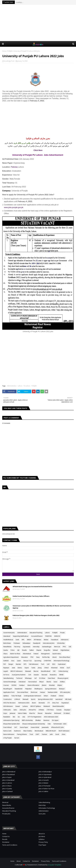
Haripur (43, 692)
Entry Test (56, 703)
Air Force (6, 675)
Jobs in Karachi (44, 780)
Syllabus (6, 696)
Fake (49, 724)
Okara (5, 654)
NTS (25, 664)
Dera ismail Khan (23, 692)
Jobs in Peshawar (45, 786)
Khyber (60, 685)
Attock (54, 657)
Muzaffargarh (8, 689)
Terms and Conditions (10, 845)
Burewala (42, 703)
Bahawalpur (27, 643)
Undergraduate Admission (32, 696)
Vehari (46, 696)
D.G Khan (42, 678)
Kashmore (17, 731)
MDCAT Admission (17, 671)
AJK (18, 650)
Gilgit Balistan (65, 650)
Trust (31, 734)
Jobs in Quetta (7, 789)
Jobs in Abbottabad (9, 772)
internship (36, 647)
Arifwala (41, 710)
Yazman (44, 734)
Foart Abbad (7, 727)
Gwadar (36, 675)
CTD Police (50, 710)
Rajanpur (6, 668)
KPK (23, 640)
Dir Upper (55, 720)
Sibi (14, 717)
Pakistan (14, 167)
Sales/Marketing (8, 678)
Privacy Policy (43, 842)
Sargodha (47, 650)
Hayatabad (65, 703)
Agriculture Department (11, 657)
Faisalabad (55, 640)
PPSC (64, 647)
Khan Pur (32, 713)
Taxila (33, 668)
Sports (33, 699)
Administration (12, 386)
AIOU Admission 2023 (51, 717)
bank (17, 640)
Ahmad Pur (32, 710)
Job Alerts (42, 836)
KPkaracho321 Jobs (58, 727)
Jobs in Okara (7, 786)
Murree (36, 671)
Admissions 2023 (24, 703)
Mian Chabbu (28, 731)
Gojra (5, 713)
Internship (42, 805)
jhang (40, 668)
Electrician (34, 692)
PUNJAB (10, 51)
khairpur (62, 689)
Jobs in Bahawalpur (45, 772)
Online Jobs (7, 710)
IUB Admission (8, 706)
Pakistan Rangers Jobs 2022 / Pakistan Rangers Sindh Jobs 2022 (36, 615)
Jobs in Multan (43, 783)
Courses (6, 685)
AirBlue (62, 682)
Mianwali (28, 671)
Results (24, 650)
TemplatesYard (32, 865)
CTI (49, 703)
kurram (17, 738)
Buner (34, 703)
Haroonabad (32, 682)
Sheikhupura (38, 689)
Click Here (38, 150)
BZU (54, 664)
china (63, 734)
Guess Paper (24, 727)
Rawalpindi (37, 643)
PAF (5, 664)
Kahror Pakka (22, 713)
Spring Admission (51, 689)
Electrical (5, 802)
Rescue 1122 (28, 661)
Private (62, 633)
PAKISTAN (48, 636)
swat (13, 668)
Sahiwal (55, 650)
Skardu (49, 682)
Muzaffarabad (46, 671)
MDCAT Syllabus (36, 706)
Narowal (44, 675)
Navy (38, 657)
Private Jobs (6, 814)
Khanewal (54, 668)
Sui (19, 717)
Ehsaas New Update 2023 (12, 724)
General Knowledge (10, 682)
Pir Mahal (67, 713)
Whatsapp (28, 678)
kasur (56, 682)
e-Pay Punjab (8, 738)
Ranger (11, 664)
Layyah (6, 671)
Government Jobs (9, 633)
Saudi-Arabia (57, 654)
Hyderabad (62, 664)
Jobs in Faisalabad (8, 774)
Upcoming (38, 661)
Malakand (47, 706)
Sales (15, 710)
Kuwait (18, 706)
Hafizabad (22, 682)
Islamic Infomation (33, 685)
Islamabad (7, 636)
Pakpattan (28, 689)
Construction (8, 699)
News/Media (7, 647)
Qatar (19, 661)
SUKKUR (6, 661)
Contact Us (6, 836)
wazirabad (59, 699)
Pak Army (17, 647)
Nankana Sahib (53, 692)
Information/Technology (61, 661)
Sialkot (32, 650)
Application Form (9, 692)
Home (4, 51)
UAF (48, 664)
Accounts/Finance (37, 636)
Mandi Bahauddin (58, 706)
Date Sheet (51, 678)
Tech (43, 664)
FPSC (32, 657)
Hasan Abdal (35, 727)
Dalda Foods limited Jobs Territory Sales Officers (31, 596)
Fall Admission (34, 664)
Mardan (18, 664)
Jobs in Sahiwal (7, 791)
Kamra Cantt (7, 731)
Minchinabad (39, 731)
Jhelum (44, 685)
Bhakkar (38, 720)
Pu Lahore (27, 386)
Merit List (57, 647)
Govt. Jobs (42, 814)
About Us (42, 834)
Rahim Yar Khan (15, 654)
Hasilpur (22, 685)
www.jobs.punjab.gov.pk (14, 207)
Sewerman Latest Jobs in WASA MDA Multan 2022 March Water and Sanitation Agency (42, 607)
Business (46, 720)
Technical (19, 678)
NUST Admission (64, 731)
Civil (30, 675)
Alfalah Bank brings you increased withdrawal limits (32, 587)
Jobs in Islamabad (8, 780)
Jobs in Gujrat (7, 777)
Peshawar (17, 643)
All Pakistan (37, 640)
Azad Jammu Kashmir (19, 675)
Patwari (36, 654)
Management (45, 654)
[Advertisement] (39, 23)
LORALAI (17, 699)
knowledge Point (9, 61)
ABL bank (68, 699)
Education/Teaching (36, 633)
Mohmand (58, 713)
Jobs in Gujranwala (45, 774)
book (57, 734)
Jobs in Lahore (7, 783)
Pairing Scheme (22, 734)
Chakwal (53, 696)
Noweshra (53, 675)
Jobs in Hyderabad (45, 777)
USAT (37, 734)
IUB (70, 647)
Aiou (13, 661)
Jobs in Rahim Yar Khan (46, 789)
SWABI (61, 675)
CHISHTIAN (47, 661)
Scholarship (61, 643)
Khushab (52, 685)
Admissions (65, 640)
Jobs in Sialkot (43, 791)
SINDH (29, 640)
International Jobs (49, 643)
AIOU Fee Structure (9, 703)
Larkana (25, 706)
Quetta (6, 650)
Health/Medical (8, 640)
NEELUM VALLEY (51, 731)
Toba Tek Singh (16, 696)
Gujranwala (27, 647)
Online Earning (63, 671)
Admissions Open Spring (11, 720)
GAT (16, 727)
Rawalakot (7, 717)
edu (24, 717)
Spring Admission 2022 (45, 699)
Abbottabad (27, 654)
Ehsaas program (63, 678)
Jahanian (13, 713)
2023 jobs (23, 710)
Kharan (40, 713)
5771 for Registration (34, 717)
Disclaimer (6, 842)
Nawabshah (19, 689)
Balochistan (7, 643)
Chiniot (61, 696)
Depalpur (67, 710)
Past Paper (42, 845)
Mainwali (25, 699)
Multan (46, 640)
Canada (59, 710)
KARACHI (57, 636)
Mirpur (42, 682)
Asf (35, 678)
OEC (54, 671)
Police (13, 650)
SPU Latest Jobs (65, 692)
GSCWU (14, 685)
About (19, 861)
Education (25, 657)
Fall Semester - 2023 (60, 724)
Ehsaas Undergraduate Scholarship (34, 724)
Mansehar (48, 713)
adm (51, 734)
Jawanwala (45, 727)
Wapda (39, 650)
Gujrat (27, 668)
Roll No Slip (46, 657)
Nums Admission (9, 734)
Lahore (20, 386)
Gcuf (68, 668)
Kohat (62, 668)
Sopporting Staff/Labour (21, 636)
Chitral (46, 668)
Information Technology (47, 808)
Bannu (20, 668)
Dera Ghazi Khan (65, 657)
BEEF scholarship (27, 720)
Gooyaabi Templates (54, 865)
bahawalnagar (47, 647)
